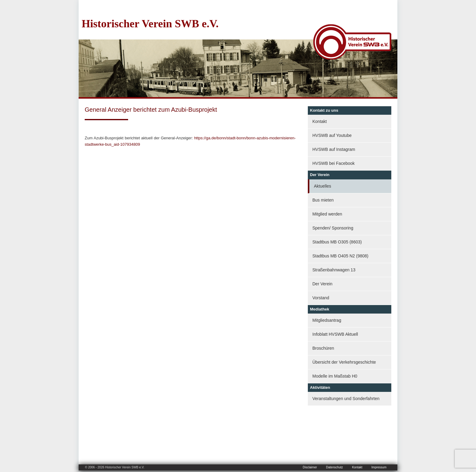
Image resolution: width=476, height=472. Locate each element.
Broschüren (323, 348)
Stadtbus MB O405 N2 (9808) (340, 256)
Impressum (379, 467)
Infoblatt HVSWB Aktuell (335, 334)
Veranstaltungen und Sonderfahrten (346, 399)
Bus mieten (323, 200)
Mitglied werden (327, 214)
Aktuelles (323, 186)
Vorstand (321, 298)
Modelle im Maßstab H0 (335, 376)
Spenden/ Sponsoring (333, 228)
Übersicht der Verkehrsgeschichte (344, 362)
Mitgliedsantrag (327, 320)
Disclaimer (310, 467)
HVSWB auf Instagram (334, 149)
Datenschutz (335, 467)
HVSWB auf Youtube (332, 135)
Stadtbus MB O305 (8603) (337, 242)
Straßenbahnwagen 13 (334, 270)
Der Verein (322, 284)
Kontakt (320, 121)
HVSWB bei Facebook (333, 163)
